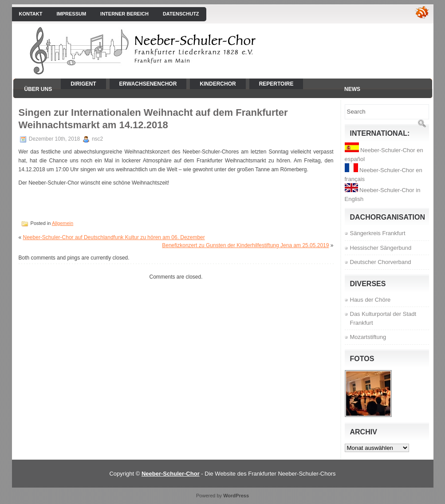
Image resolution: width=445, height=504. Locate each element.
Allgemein (63, 223)
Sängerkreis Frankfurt (378, 233)
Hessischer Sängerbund (381, 248)
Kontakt (31, 14)
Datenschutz (181, 14)
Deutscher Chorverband (381, 262)
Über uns (38, 89)
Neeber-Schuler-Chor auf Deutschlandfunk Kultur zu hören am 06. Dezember (114, 237)
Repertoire (276, 84)
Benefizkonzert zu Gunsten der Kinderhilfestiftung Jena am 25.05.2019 (245, 245)
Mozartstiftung (368, 337)
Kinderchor (218, 84)
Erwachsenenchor (148, 84)
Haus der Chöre (370, 300)
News (352, 89)
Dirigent (83, 84)
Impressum (71, 14)
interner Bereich (124, 14)
